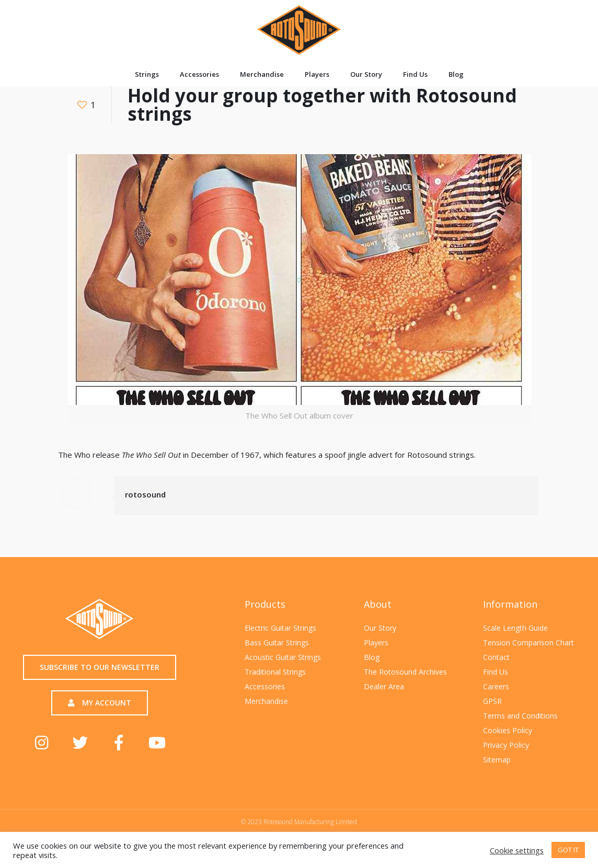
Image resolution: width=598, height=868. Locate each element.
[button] (100, 667)
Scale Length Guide (515, 628)
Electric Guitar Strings (280, 628)
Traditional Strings (275, 672)
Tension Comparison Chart (528, 643)
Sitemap (497, 760)
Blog (456, 74)
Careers (496, 686)
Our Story (366, 74)
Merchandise (262, 74)
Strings (147, 74)
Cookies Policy (508, 730)
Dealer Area (384, 686)
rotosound (145, 494)
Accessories (199, 74)
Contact (496, 657)
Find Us (415, 74)
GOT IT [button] (568, 850)
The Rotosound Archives (405, 672)
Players (317, 74)
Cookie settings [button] (517, 850)
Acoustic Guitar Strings (283, 657)
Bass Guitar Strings (277, 643)
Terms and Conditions (520, 716)
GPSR (492, 701)
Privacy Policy (506, 745)
